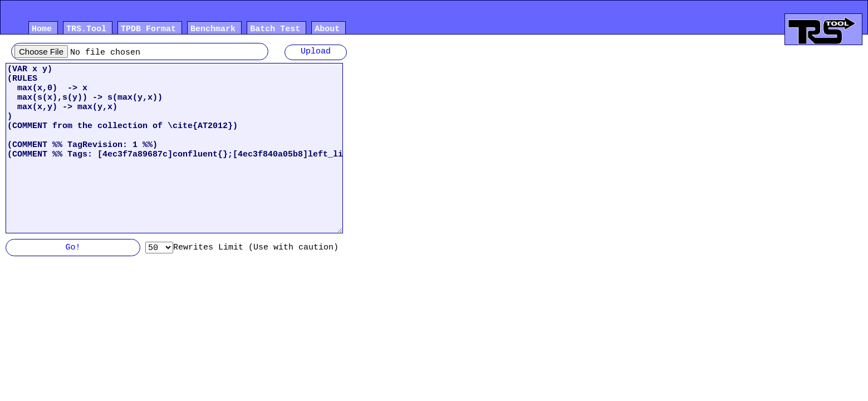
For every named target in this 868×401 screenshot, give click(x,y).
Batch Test (275, 30)
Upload (316, 52)
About (327, 30)
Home (42, 30)
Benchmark (213, 30)
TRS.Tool (86, 30)
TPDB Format (148, 30)
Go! (73, 248)
